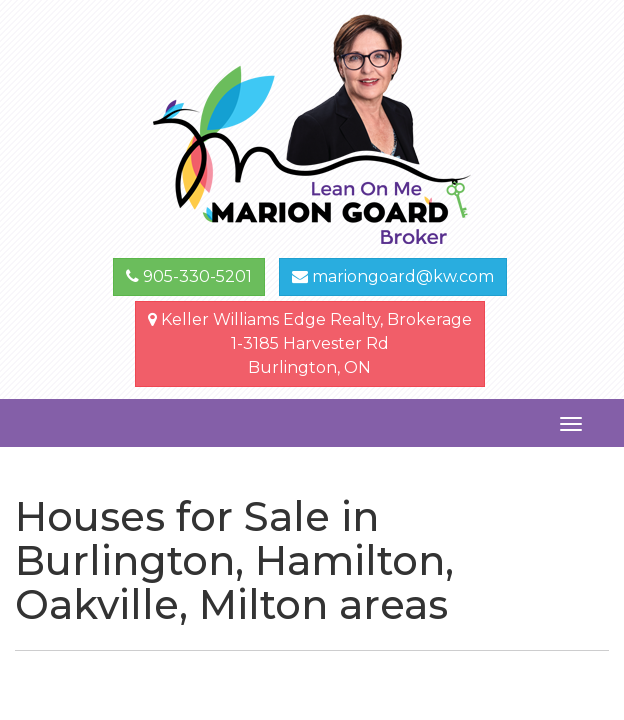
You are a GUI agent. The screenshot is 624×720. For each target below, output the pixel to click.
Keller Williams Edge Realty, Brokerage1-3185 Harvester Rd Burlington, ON (310, 343)
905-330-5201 (189, 276)
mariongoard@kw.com (393, 276)
